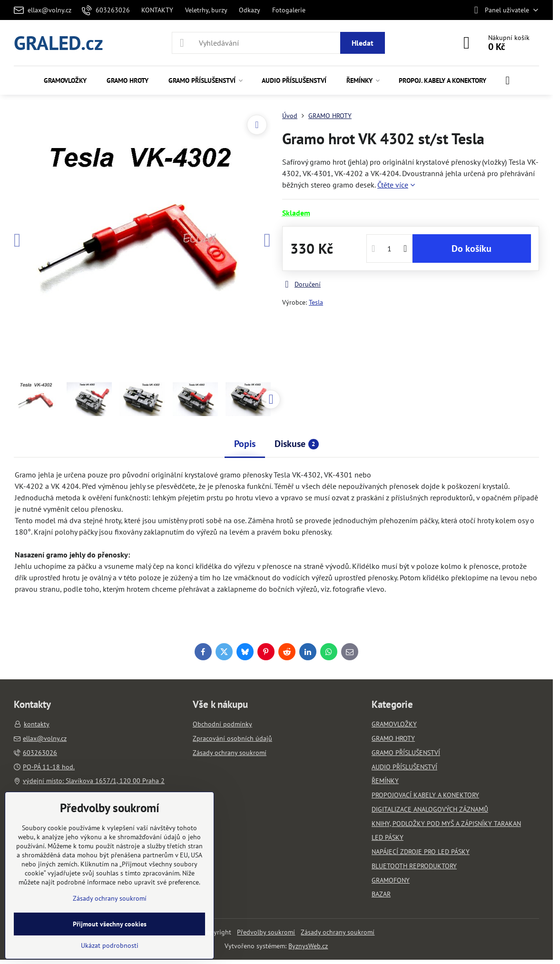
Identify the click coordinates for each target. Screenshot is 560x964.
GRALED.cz (59, 43)
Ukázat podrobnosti (110, 945)
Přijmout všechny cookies (110, 924)
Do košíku (472, 248)
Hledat (363, 43)
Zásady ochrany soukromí (338, 932)
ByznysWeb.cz (308, 946)
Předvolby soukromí (266, 932)
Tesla (316, 302)
